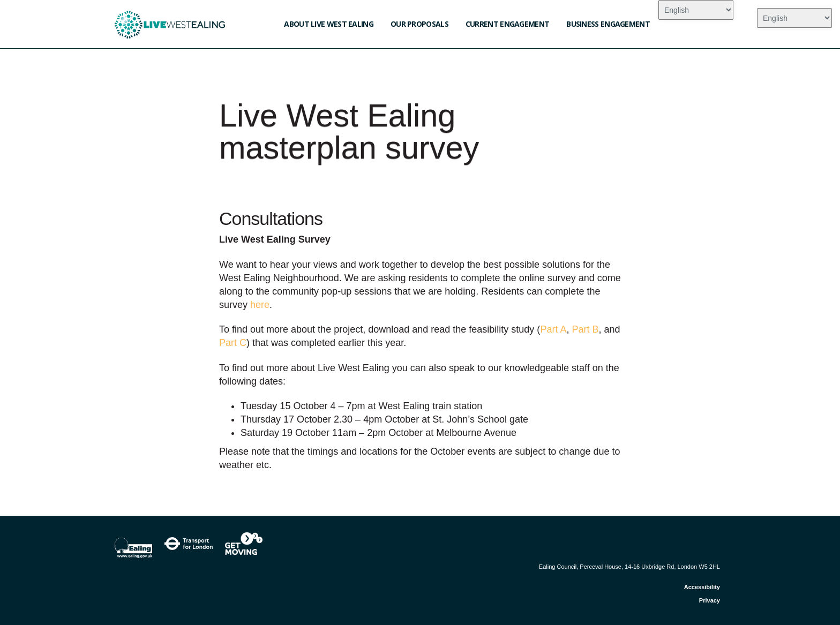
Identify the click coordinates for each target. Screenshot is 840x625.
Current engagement (507, 24)
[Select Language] (696, 10)
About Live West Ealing (329, 24)
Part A (553, 329)
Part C (233, 343)
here (260, 305)
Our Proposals (419, 24)
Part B (585, 329)
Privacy (710, 600)
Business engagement (608, 24)
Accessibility (702, 587)
